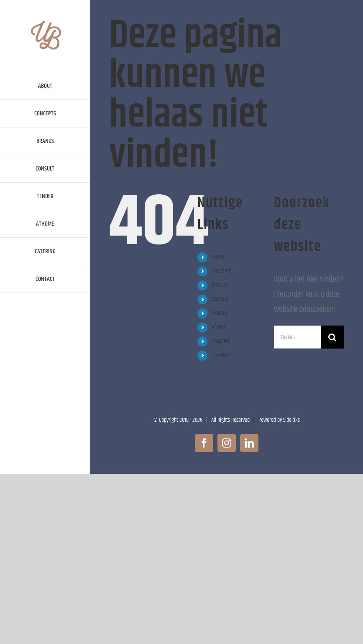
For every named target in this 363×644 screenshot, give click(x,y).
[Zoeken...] (297, 337)
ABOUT (218, 257)
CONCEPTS (221, 271)
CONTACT (220, 355)
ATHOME (220, 327)
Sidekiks (291, 420)
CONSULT (220, 299)
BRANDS (220, 285)
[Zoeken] (332, 337)
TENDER (219, 313)
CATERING (221, 341)
